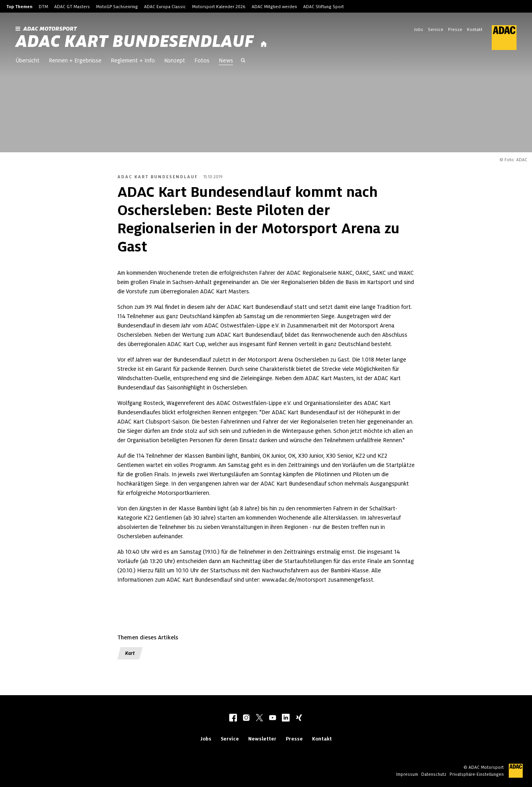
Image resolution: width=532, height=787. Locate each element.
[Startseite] (264, 44)
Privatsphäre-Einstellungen (477, 774)
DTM (43, 7)
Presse (455, 29)
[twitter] (259, 718)
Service (436, 29)
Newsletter (262, 739)
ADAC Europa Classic (165, 7)
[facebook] (233, 718)
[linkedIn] (286, 718)
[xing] (299, 718)
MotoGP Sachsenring (117, 7)
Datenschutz (434, 774)
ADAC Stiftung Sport (323, 7)
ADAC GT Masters (72, 7)
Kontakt (475, 29)
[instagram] (246, 718)
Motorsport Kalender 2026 (219, 7)
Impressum (407, 774)
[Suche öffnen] (243, 61)
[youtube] (273, 718)
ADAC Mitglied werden (274, 7)
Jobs (419, 29)
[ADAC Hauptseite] (499, 38)
